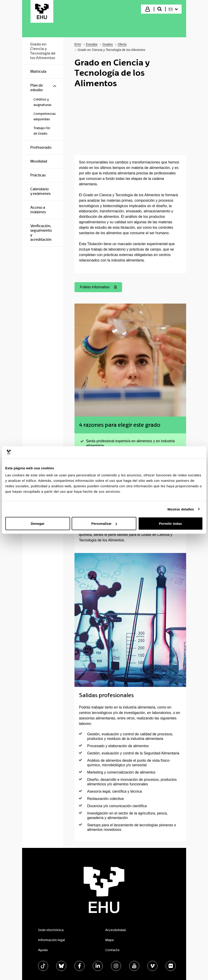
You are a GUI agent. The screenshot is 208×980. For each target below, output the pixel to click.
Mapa (109, 940)
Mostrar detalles (181, 509)
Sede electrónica (51, 930)
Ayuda (43, 950)
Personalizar (104, 524)
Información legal (51, 940)
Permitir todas (171, 524)
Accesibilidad (116, 930)
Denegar (38, 524)
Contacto (112, 950)
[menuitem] (173, 9)
